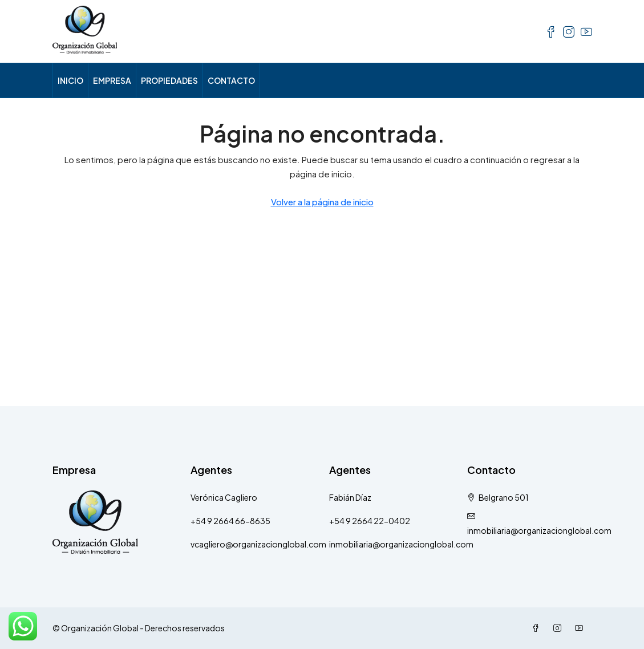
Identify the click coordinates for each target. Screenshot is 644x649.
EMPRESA (112, 80)
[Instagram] (560, 628)
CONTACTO (231, 80)
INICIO (70, 80)
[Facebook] (538, 628)
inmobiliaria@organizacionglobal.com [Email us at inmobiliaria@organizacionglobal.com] (539, 530)
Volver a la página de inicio (322, 202)
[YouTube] (581, 628)
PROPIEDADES (169, 80)
